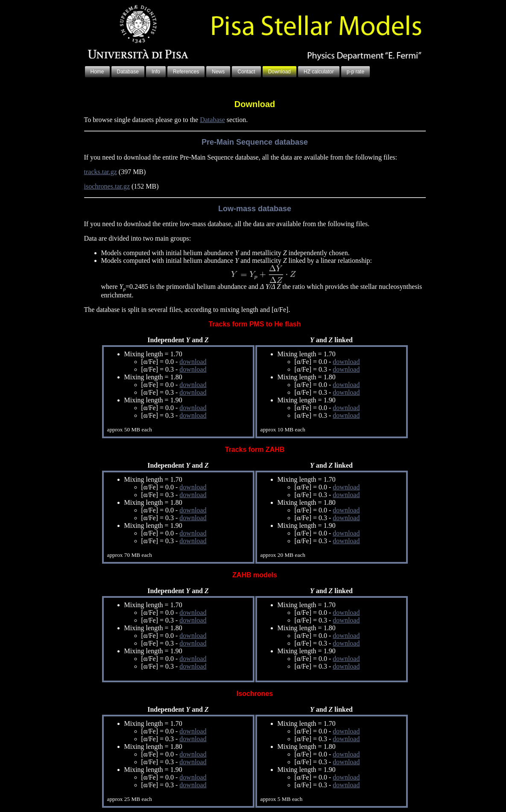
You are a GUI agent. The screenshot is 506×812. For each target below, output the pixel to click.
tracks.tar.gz (101, 172)
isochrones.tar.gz (107, 186)
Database (212, 120)
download (193, 362)
